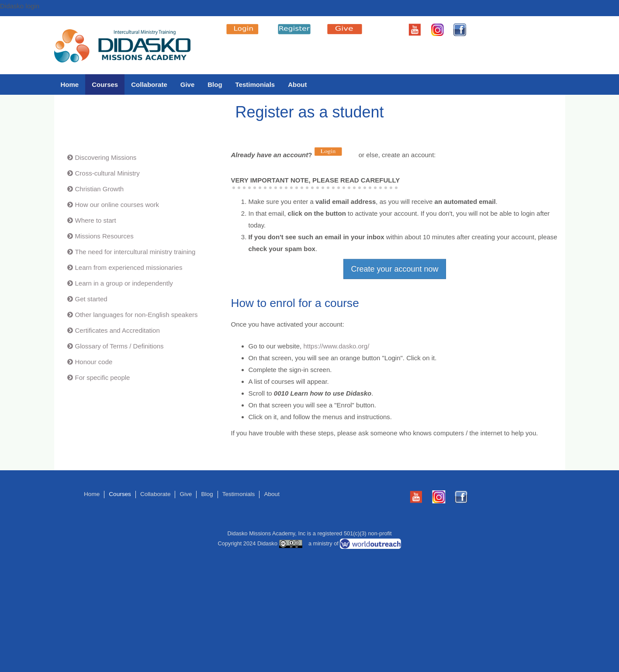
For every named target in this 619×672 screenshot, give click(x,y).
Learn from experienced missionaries (129, 267)
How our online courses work (117, 205)
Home (70, 84)
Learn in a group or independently (124, 283)
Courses (105, 84)
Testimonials (255, 84)
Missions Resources (104, 236)
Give (188, 84)
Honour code (94, 362)
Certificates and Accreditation (118, 330)
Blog (215, 84)
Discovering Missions (106, 157)
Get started (91, 299)
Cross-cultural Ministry (107, 173)
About (297, 84)
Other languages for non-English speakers (137, 315)
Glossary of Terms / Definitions (119, 346)
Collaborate (149, 84)
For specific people (103, 377)
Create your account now (394, 269)
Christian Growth (100, 189)
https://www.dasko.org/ (336, 346)
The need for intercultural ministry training (135, 252)
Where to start (96, 220)
